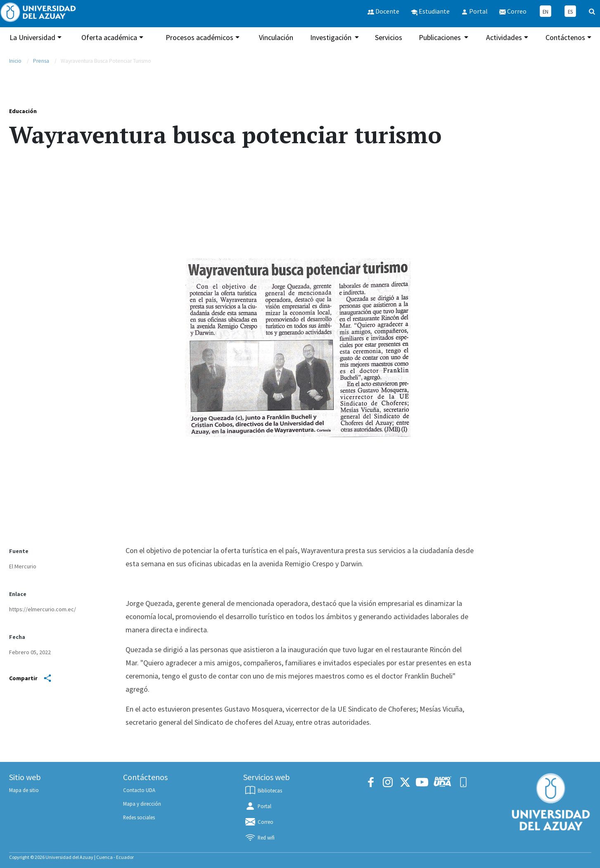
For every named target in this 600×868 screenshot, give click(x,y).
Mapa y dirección (142, 804)
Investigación (332, 37)
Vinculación (276, 37)
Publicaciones (441, 37)
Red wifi (259, 837)
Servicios (389, 37)
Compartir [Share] (30, 678)
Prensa (41, 61)
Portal (258, 806)
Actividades (504, 37)
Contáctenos (565, 37)
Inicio (15, 61)
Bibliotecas (263, 790)
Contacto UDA (139, 790)
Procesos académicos (199, 37)
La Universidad (32, 37)
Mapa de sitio (24, 790)
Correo (259, 822)
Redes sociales (139, 817)
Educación (23, 111)
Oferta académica (109, 37)
